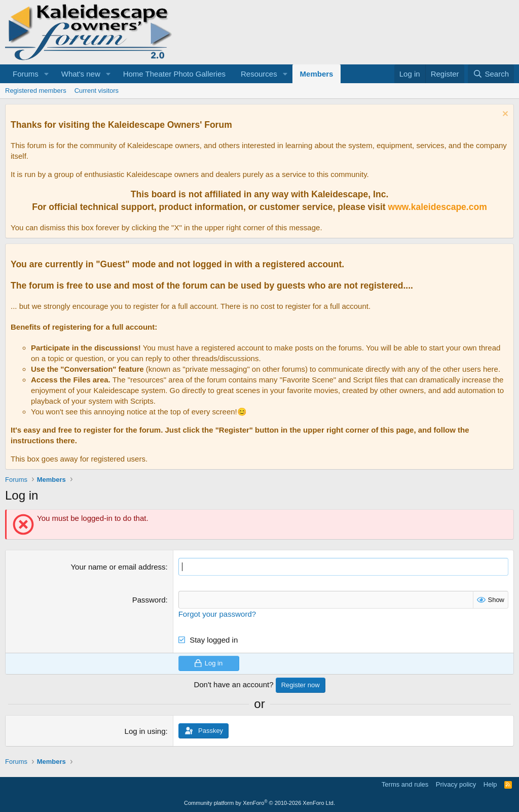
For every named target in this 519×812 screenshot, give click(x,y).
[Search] (491, 74)
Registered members (36, 91)
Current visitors (97, 91)
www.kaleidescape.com (438, 207)
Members (317, 74)
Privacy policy (456, 784)
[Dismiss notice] (504, 115)
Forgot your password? (217, 614)
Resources (259, 74)
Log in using (145, 731)
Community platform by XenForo (259, 803)
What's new (81, 74)
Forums (26, 74)
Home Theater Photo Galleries (174, 74)
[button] (47, 74)
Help (490, 784)
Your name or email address (118, 567)
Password (149, 600)
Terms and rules (405, 784)
